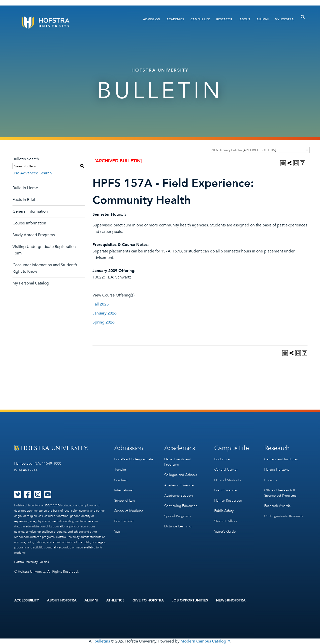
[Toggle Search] (303, 17)
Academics (175, 19)
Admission (152, 19)
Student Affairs (226, 521)
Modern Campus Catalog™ (205, 641)
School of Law (125, 500)
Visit (117, 531)
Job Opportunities (190, 600)
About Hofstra (62, 600)
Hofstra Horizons (277, 469)
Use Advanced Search (32, 173)
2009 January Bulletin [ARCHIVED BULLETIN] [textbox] (244, 150)
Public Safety (224, 511)
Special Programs (177, 516)
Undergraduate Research (284, 516)
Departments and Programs (178, 462)
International (124, 490)
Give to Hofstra (148, 600)
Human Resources (228, 500)
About (245, 19)
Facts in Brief (24, 200)
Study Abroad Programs (34, 235)
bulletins (102, 641)
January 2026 (104, 313)
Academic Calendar (179, 485)
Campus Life (200, 19)
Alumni (262, 19)
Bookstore (222, 459)
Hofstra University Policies (32, 562)
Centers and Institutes (281, 459)
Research (224, 19)
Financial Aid (124, 521)
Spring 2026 (103, 322)
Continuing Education (181, 506)
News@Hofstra (231, 600)
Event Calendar (226, 490)
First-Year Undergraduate (134, 459)
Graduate (121, 480)
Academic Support (179, 495)
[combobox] (260, 150)
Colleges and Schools (181, 475)
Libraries (271, 480)
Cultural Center (226, 469)
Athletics (115, 600)
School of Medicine (129, 511)
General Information (30, 211)
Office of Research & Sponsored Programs (280, 493)
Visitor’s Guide (225, 531)
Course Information (29, 223)
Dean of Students (228, 480)
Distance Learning (178, 526)
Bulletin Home (25, 188)
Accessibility (27, 600)
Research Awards (277, 506)
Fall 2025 (101, 304)
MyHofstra (284, 19)
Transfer (120, 469)
